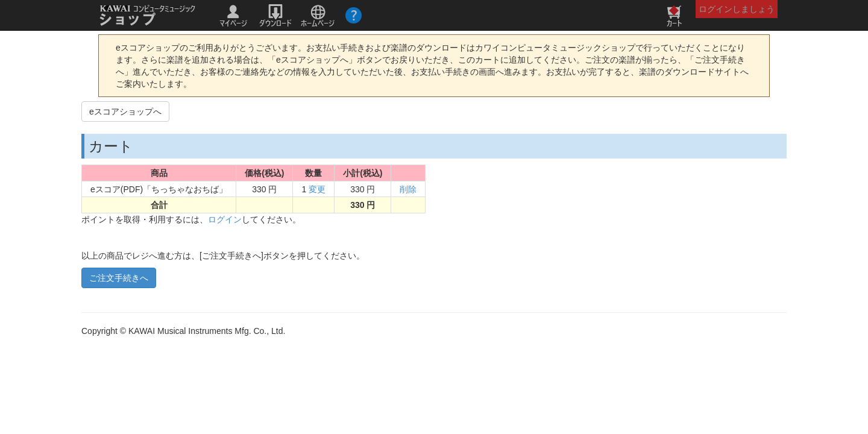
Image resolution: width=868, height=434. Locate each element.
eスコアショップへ (125, 112)
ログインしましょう (737, 9)
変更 (317, 189)
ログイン (225, 219)
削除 (408, 189)
